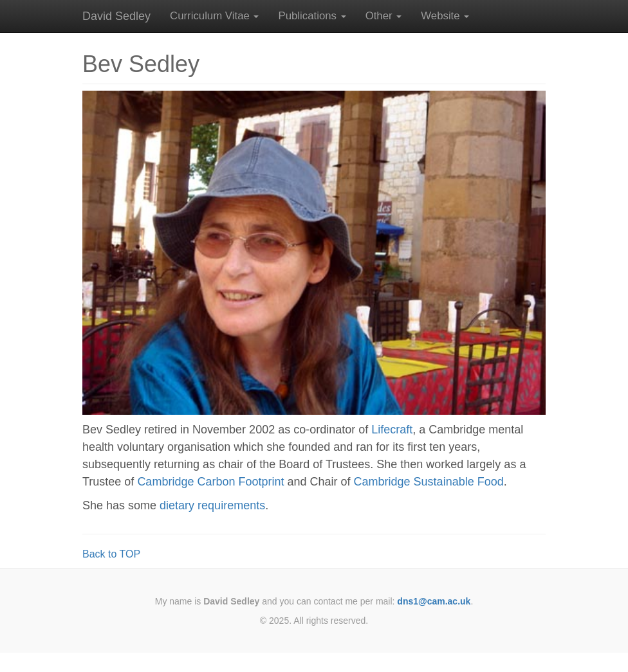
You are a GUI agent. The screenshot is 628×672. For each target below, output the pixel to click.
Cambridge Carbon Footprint (210, 482)
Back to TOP (111, 554)
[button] (214, 16)
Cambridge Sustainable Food (429, 482)
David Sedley (116, 16)
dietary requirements (212, 505)
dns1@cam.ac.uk (434, 601)
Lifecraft (392, 430)
